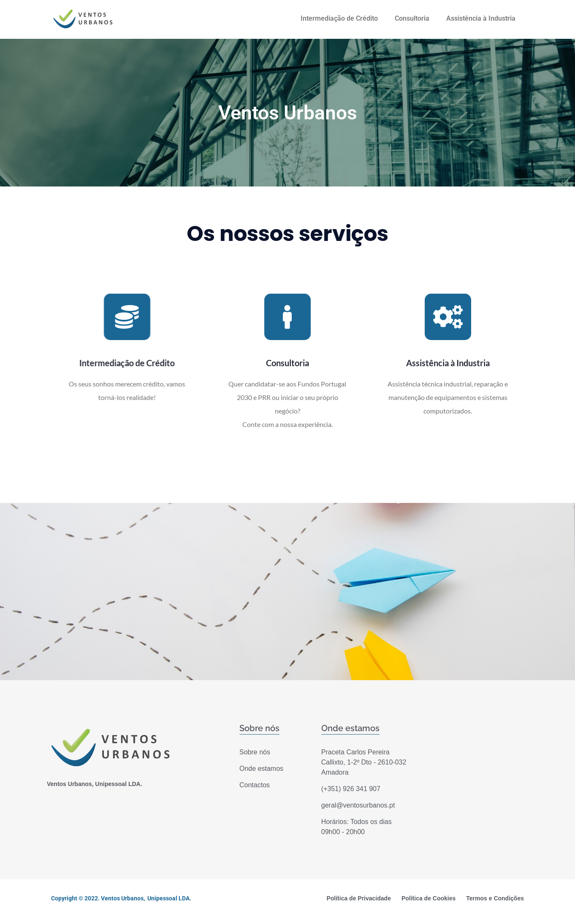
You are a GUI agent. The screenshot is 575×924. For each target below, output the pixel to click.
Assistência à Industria (481, 18)
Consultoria (412, 18)
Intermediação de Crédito (339, 18)
